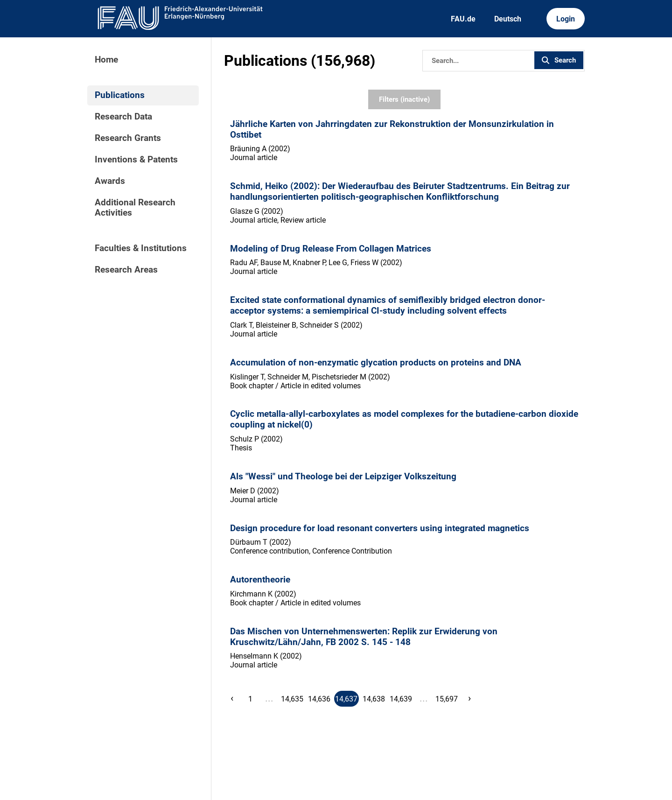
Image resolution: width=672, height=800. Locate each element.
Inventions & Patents (136, 160)
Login (566, 19)
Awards (110, 181)
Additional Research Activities (135, 208)
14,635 (292, 699)
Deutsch (508, 19)
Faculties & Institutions (141, 248)
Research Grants (128, 138)
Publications (120, 95)
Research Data (123, 117)
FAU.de (463, 19)
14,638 (374, 699)
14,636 (319, 699)
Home (106, 60)
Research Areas (126, 270)
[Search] (478, 61)
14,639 (401, 699)
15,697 (447, 699)
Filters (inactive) (404, 99)
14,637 (346, 699)
